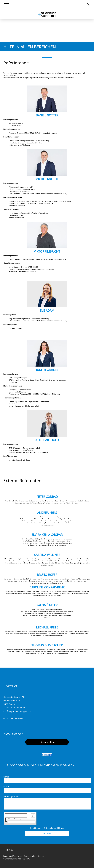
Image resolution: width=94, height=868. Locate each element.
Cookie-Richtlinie (30, 856)
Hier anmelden (47, 742)
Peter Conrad (9, 501)
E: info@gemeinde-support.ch (17, 711)
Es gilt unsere (47, 828)
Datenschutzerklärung (54, 828)
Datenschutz (18, 856)
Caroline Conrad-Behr (13, 591)
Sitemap (41, 856)
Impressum (8, 856)
